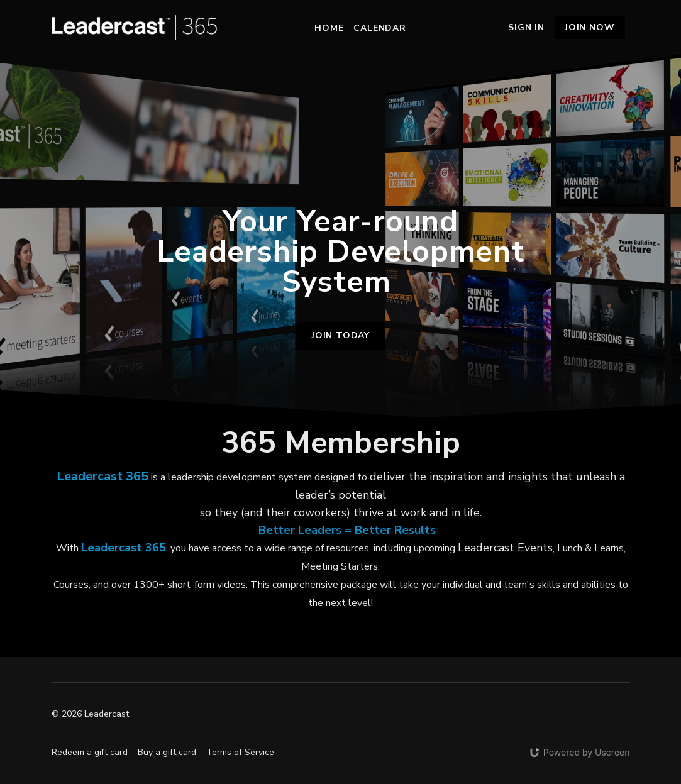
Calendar (379, 28)
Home (329, 28)
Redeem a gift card (90, 752)
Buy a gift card (167, 752)
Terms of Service (240, 752)
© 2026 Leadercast (90, 714)
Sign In (526, 27)
